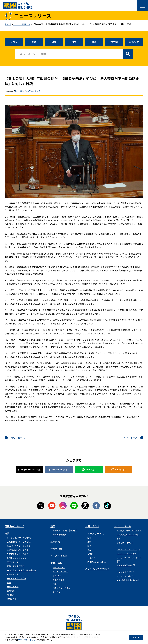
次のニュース (130, 438)
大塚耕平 (29, 91)
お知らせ (134, 42)
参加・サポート (123, 526)
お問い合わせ (92, 526)
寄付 (118, 539)
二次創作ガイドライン (126, 572)
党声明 (114, 42)
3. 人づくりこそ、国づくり (19, 546)
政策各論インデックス (17, 558)
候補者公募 (56, 549)
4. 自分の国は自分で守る (18, 550)
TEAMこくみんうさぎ (126, 554)
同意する (136, 638)
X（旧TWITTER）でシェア (29, 470)
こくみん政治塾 (59, 556)
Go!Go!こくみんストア (127, 550)
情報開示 (57, 592)
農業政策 (11, 591)
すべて (14, 42)
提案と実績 (12, 599)
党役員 (56, 584)
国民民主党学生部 (124, 565)
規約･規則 (57, 576)
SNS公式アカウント (125, 543)
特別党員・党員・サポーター (129, 531)
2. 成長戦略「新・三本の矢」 (20, 542)
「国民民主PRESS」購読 (128, 535)
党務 (34, 42)
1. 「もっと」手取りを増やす (19, 538)
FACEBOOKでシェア (59, 470)
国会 (74, 42)
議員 (53, 526)
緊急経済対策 (13, 574)
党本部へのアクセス (61, 588)
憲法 (9, 583)
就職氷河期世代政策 (16, 566)
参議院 (22, 91)
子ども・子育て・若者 (17, 579)
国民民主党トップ (14, 526)
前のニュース (18, 438)
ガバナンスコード (60, 572)
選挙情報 (55, 542)
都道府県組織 (59, 580)
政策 (54, 42)
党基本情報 (56, 563)
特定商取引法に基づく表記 (128, 580)
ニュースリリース (95, 534)
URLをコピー (119, 470)
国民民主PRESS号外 (97, 562)
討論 (41, 91)
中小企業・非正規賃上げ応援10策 (21, 570)
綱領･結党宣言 (59, 568)
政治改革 (11, 595)
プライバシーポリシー (126, 576)
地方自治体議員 (59, 535)
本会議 (36, 91)
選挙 (94, 42)
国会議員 (57, 531)
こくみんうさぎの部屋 (97, 569)
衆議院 (65, 531)
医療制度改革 (13, 562)
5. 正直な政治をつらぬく (18, 554)
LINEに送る (89, 470)
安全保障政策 (13, 587)
